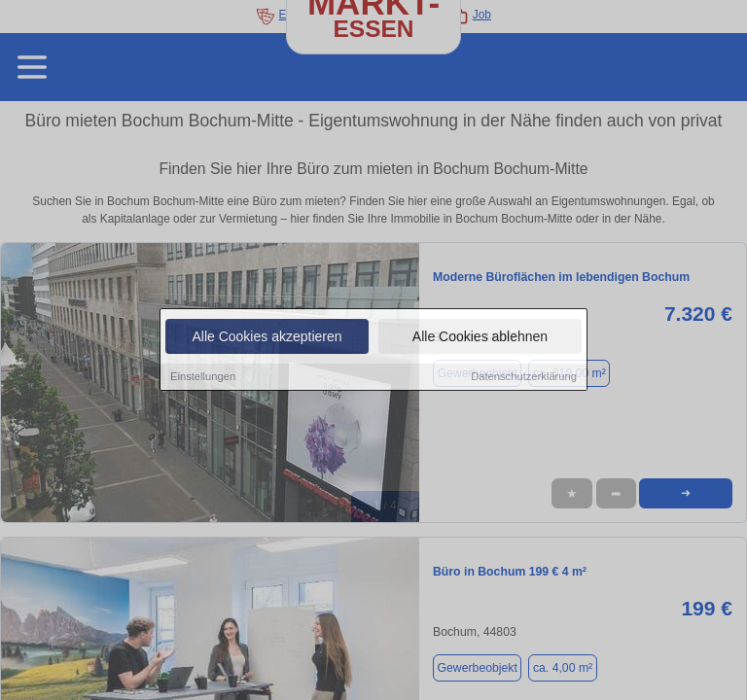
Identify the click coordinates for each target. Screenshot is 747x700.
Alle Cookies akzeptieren (267, 338)
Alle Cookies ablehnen (480, 338)
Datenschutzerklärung (524, 378)
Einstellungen (203, 378)
